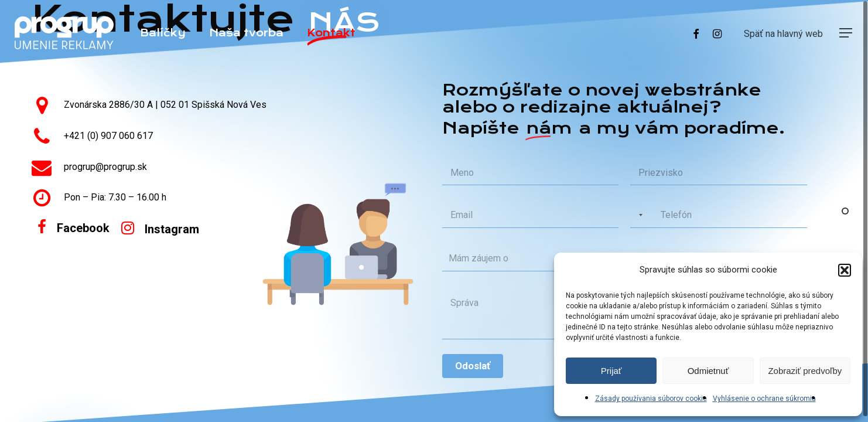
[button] (845, 270)
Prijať (611, 371)
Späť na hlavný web (783, 34)
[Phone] (718, 215)
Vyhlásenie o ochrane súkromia (764, 399)
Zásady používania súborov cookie (651, 399)
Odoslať (473, 366)
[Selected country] (638, 215)
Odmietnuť (708, 371)
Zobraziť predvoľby (805, 371)
